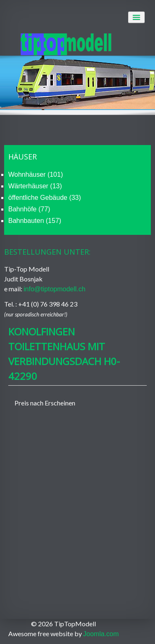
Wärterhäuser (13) (35, 186)
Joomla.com (101, 634)
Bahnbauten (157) (35, 221)
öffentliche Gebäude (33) (45, 198)
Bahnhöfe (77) (29, 209)
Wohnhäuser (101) (36, 174)
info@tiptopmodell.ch (55, 289)
